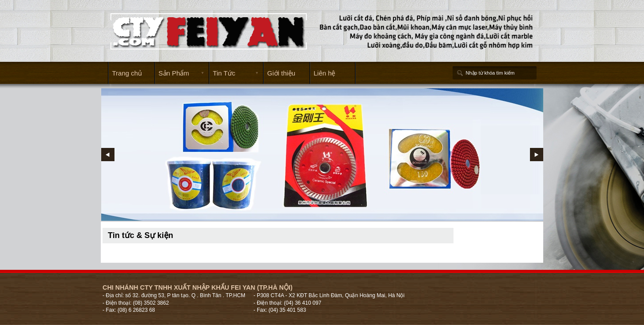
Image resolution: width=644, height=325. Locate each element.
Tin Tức (234, 74)
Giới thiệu (282, 73)
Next (537, 155)
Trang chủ (127, 73)
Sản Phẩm (179, 74)
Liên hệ (325, 73)
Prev (108, 155)
